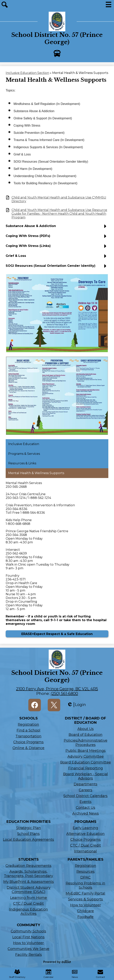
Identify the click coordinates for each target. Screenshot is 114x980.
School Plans (28, 834)
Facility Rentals (29, 955)
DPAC (86, 877)
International (85, 851)
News (75, 974)
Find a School (28, 730)
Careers (86, 790)
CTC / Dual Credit (86, 845)
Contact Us (86, 808)
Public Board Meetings (86, 751)
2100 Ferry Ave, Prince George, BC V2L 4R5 (57, 689)
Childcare (85, 911)
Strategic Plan (29, 828)
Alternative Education (85, 834)
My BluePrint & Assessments (29, 882)
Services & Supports (85, 899)
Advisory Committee (86, 757)
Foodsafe (85, 917)
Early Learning (85, 828)
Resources (86, 872)
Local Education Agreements (28, 840)
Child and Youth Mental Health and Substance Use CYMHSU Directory (59, 199)
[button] (57, 227)
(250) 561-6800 (64, 694)
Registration (28, 725)
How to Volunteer (86, 905)
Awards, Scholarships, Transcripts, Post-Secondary (28, 874)
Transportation (28, 736)
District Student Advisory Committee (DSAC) (29, 890)
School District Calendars (85, 796)
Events (86, 802)
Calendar (48, 974)
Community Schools (28, 931)
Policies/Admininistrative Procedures (86, 743)
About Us (86, 729)
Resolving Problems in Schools (85, 885)
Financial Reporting (86, 768)
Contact (100, 974)
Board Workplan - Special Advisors (86, 776)
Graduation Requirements (28, 866)
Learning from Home (29, 898)
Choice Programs (28, 742)
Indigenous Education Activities (29, 912)
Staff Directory (17, 974)
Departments (86, 784)
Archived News (86, 813)
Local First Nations (28, 937)
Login (76, 705)
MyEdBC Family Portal (85, 893)
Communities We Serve (28, 949)
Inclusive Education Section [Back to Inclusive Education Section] (27, 73)
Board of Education (86, 735)
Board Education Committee (86, 762)
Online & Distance (28, 748)
